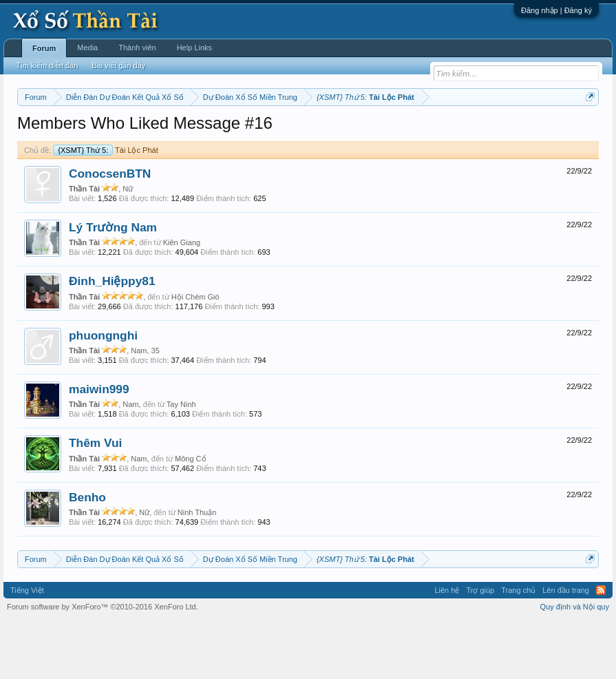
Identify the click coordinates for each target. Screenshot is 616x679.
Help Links (194, 48)
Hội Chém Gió (195, 353)
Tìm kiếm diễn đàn (47, 65)
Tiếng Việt (27, 647)
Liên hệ (447, 647)
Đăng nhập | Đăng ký (556, 10)
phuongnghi (103, 392)
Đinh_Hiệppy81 (112, 338)
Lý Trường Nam (113, 284)
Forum (44, 48)
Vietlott (169, 132)
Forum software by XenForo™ (103, 664)
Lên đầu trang (566, 647)
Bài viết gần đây (118, 65)
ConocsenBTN (110, 230)
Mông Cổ (191, 515)
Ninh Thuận (197, 569)
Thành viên (137, 48)
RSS (601, 647)
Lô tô (36, 147)
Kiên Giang (182, 300)
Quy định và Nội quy (575, 664)
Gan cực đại (509, 132)
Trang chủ (518, 647)
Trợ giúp (480, 647)
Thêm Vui (95, 500)
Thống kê (462, 132)
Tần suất (554, 132)
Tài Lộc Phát (105, 207)
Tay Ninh (181, 461)
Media (87, 48)
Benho (87, 554)
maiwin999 (99, 446)
